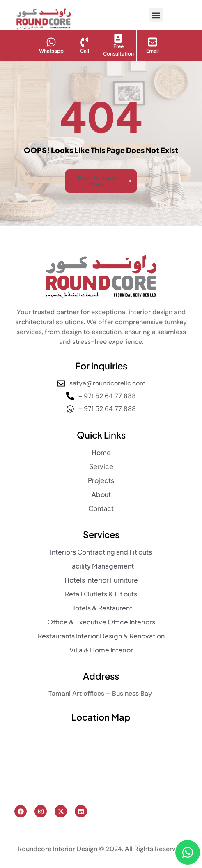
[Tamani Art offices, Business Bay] (101, 763)
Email (153, 51)
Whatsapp (51, 51)
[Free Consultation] (118, 38)
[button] (156, 15)
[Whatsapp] (51, 42)
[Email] (153, 42)
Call (85, 51)
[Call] (84, 42)
